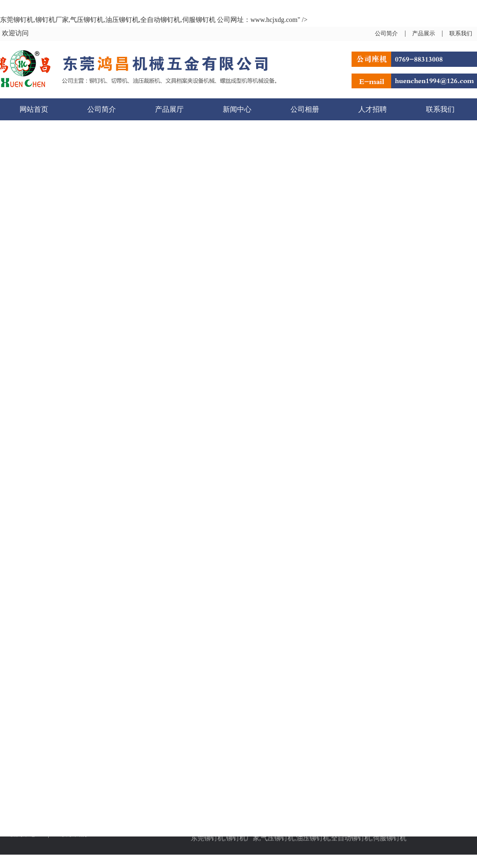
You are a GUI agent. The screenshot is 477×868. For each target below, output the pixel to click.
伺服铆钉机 (390, 838)
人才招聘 (373, 109)
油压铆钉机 (313, 838)
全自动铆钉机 (351, 838)
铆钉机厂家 (243, 838)
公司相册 (305, 109)
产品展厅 (169, 109)
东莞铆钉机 (207, 838)
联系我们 (461, 33)
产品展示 (424, 33)
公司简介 (386, 33)
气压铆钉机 (278, 838)
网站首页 (34, 109)
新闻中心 (237, 109)
